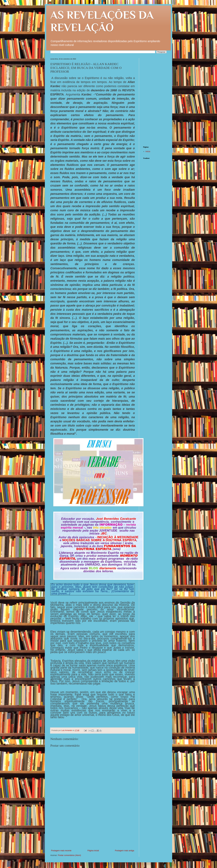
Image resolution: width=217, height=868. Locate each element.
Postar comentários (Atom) (69, 855)
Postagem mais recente (61, 851)
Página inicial (93, 851)
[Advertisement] (93, 828)
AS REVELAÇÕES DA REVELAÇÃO (102, 21)
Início (148, 151)
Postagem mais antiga (124, 851)
